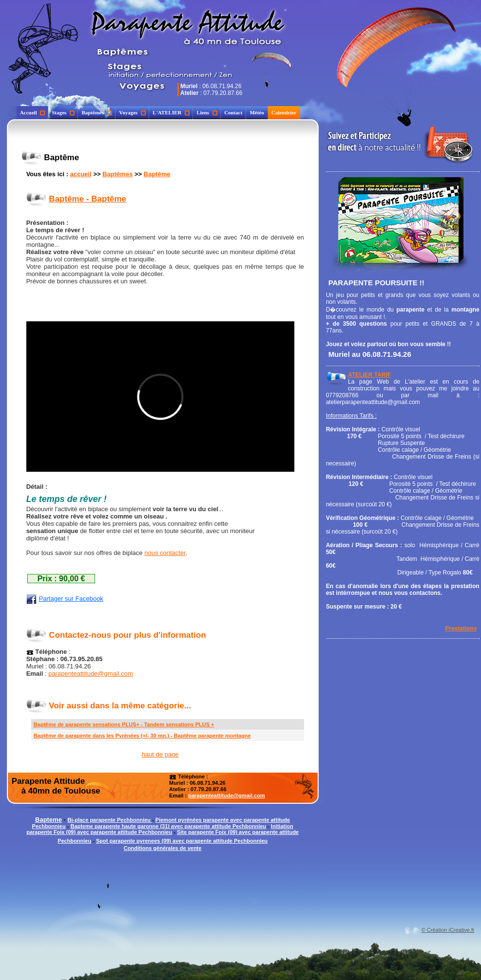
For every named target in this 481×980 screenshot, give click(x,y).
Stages (63, 112)
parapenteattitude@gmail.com (91, 674)
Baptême (157, 174)
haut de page (160, 754)
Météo (257, 112)
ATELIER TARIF (369, 375)
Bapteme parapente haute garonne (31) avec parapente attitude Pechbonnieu (168, 826)
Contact (233, 112)
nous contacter (165, 553)
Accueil (33, 112)
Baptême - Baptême (87, 199)
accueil (81, 174)
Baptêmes (97, 112)
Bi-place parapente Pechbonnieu (110, 820)
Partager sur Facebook (65, 599)
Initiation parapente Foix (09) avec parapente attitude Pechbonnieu (160, 829)
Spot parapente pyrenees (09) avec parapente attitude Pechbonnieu (182, 841)
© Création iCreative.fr (448, 930)
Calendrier (284, 112)
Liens (207, 112)
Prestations (461, 629)
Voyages (132, 112)
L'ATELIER (171, 112)
